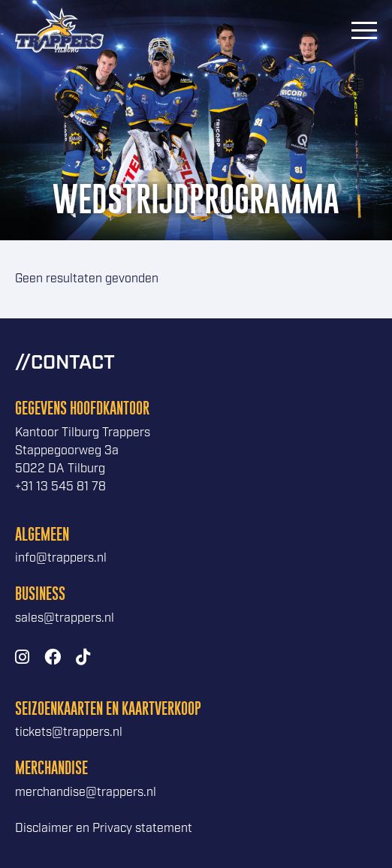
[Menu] (364, 30)
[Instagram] (22, 658)
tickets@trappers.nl (69, 732)
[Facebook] (53, 658)
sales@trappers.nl (65, 618)
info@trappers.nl (61, 558)
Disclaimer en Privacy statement (104, 829)
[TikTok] (83, 658)
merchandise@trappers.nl (86, 793)
